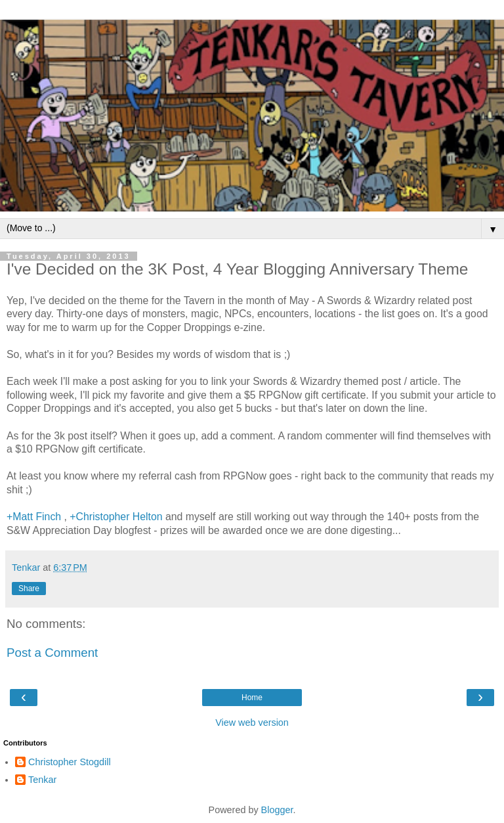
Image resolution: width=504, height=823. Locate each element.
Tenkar (42, 780)
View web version (252, 723)
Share (29, 589)
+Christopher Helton (116, 517)
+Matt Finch (34, 517)
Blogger (277, 810)
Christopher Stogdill (70, 762)
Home (252, 698)
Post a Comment (52, 653)
